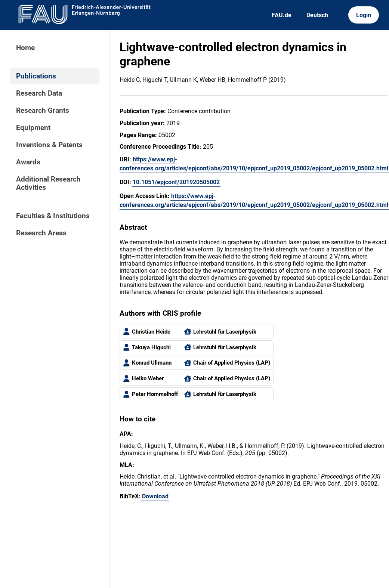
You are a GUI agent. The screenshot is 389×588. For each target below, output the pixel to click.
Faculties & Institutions (53, 216)
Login (364, 15)
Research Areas (41, 233)
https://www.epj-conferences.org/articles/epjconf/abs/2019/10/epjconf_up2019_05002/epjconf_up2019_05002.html (254, 164)
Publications (36, 76)
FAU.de (282, 15)
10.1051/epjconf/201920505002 (176, 182)
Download (155, 496)
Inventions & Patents (49, 145)
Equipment (33, 128)
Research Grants (43, 111)
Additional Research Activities (48, 183)
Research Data (39, 93)
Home (25, 48)
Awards (28, 162)
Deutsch (317, 15)
